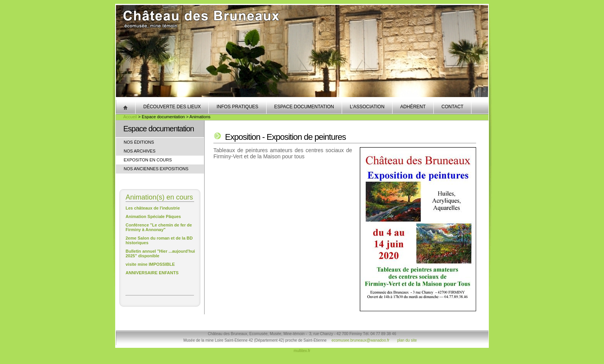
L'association (367, 107)
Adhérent (413, 107)
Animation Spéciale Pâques (153, 216)
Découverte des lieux (172, 107)
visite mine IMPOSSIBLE (150, 264)
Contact (452, 107)
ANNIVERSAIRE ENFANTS (152, 273)
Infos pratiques (237, 107)
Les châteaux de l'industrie (153, 208)
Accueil (130, 117)
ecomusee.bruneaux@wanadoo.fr (361, 340)
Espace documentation (304, 107)
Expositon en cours (148, 160)
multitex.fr (302, 351)
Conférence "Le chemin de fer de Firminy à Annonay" (159, 227)
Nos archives (140, 151)
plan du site (407, 340)
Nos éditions (139, 142)
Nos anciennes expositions (156, 169)
